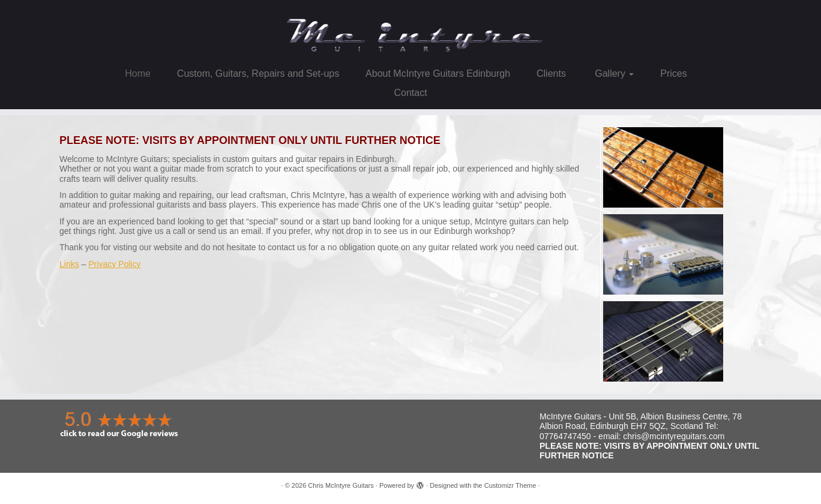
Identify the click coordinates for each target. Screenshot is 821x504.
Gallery (613, 73)
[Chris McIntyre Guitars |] (410, 31)
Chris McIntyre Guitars (341, 485)
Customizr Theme (510, 485)
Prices (673, 73)
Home (138, 73)
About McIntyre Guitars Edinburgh (438, 73)
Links (69, 264)
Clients (551, 73)
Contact (410, 93)
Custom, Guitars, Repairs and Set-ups (258, 73)
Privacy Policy (114, 264)
